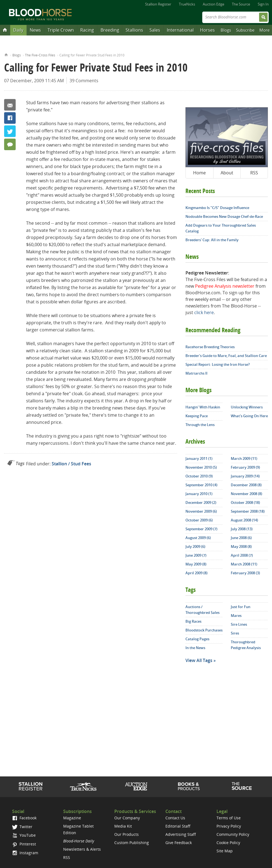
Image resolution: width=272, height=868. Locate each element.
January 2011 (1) (199, 458)
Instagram (25, 853)
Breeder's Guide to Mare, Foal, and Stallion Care (226, 356)
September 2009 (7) (201, 529)
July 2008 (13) (242, 529)
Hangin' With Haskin (203, 407)
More (264, 30)
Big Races (193, 621)
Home (6, 54)
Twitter (10, 131)
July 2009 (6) (195, 546)
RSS (254, 173)
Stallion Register (158, 4)
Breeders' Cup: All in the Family (212, 240)
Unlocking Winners (247, 407)
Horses (207, 30)
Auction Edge (213, 4)
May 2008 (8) (241, 546)
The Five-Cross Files (40, 55)
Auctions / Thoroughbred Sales (202, 610)
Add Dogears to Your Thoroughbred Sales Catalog (221, 228)
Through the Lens (200, 425)
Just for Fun (241, 607)
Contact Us (175, 818)
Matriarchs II (196, 373)
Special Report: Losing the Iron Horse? (218, 364)
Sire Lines (239, 624)
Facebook (10, 118)
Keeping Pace (197, 416)
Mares (236, 616)
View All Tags (199, 660)
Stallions (134, 30)
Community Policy (233, 834)
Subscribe (245, 30)
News (35, 30)
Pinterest (24, 844)
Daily (18, 30)
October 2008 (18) (245, 502)
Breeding (110, 30)
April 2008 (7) (242, 555)
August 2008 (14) (244, 520)
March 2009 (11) (244, 458)
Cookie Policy (228, 843)
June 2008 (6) (241, 538)
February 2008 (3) (245, 573)
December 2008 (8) (246, 485)
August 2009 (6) (198, 538)
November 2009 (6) (201, 511)
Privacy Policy (229, 826)
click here (204, 312)
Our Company (127, 818)
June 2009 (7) (196, 555)
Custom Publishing (132, 843)
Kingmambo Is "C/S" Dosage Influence (217, 208)
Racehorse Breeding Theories (210, 347)
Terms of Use (229, 818)
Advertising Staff (181, 834)
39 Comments (84, 81)
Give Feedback (179, 843)
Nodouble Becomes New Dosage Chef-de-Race (224, 216)
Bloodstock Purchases (204, 630)
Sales (155, 30)
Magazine (72, 818)
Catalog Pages (197, 639)
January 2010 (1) (199, 494)
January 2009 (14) (245, 476)
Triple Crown (61, 30)
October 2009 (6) (199, 520)
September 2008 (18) (248, 511)
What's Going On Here (249, 416)
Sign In (263, 4)
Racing (87, 30)
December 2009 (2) (201, 502)
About (227, 173)
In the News (195, 648)
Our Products (127, 834)
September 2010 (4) (201, 485)
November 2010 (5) (201, 467)
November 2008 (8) (246, 494)
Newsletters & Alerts (82, 849)
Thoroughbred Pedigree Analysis (246, 645)
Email (10, 105)
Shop (189, 786)
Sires (235, 633)
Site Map (225, 851)
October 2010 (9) (199, 476)
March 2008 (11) (244, 564)
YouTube (24, 835)
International (180, 30)
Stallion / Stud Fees (71, 464)
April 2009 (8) (196, 573)
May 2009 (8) (196, 564)
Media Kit (123, 826)
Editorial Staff (178, 826)
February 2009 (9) (245, 467)
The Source (241, 4)
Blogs (226, 30)
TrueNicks (187, 4)
